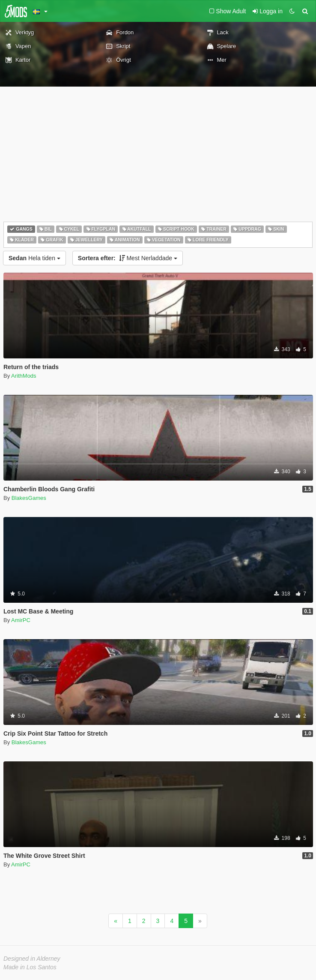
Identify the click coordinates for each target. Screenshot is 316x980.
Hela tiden (34, 258)
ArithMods (24, 376)
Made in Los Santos (30, 967)
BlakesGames (29, 498)
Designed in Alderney (32, 959)
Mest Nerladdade (128, 258)
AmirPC (21, 620)
